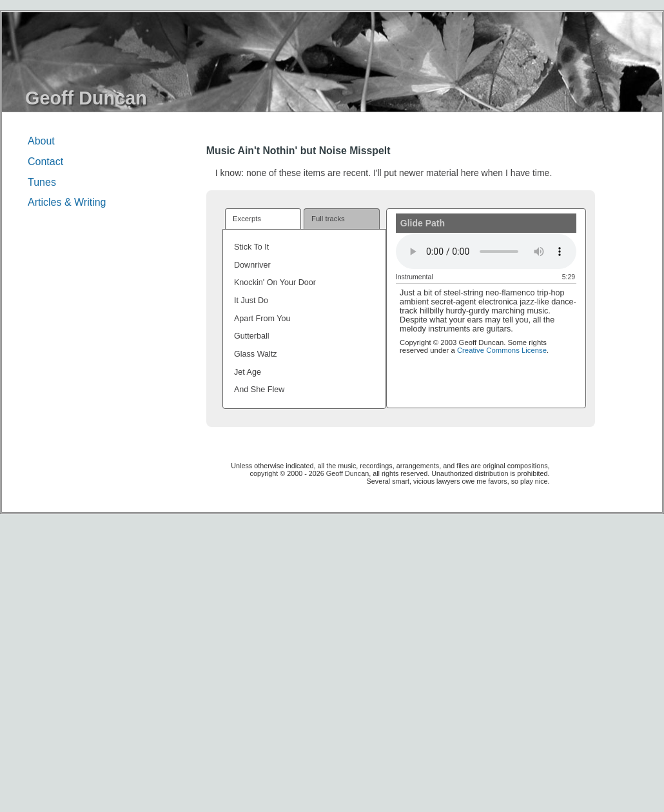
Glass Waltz (256, 354)
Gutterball (252, 336)
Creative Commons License (502, 350)
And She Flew (259, 390)
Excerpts (247, 219)
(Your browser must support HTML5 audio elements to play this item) (486, 251)
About (41, 141)
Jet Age (248, 372)
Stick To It (251, 247)
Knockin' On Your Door (275, 282)
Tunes (42, 182)
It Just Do (251, 301)
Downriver (252, 265)
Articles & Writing (67, 202)
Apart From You (262, 319)
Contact (45, 162)
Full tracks (328, 219)
